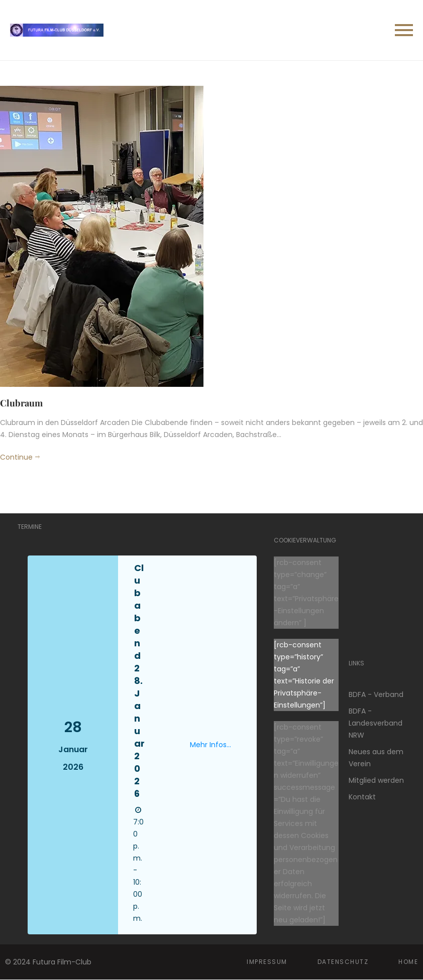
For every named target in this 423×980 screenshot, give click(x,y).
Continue (16, 457)
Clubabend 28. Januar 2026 (139, 681)
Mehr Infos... (210, 745)
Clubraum (21, 403)
